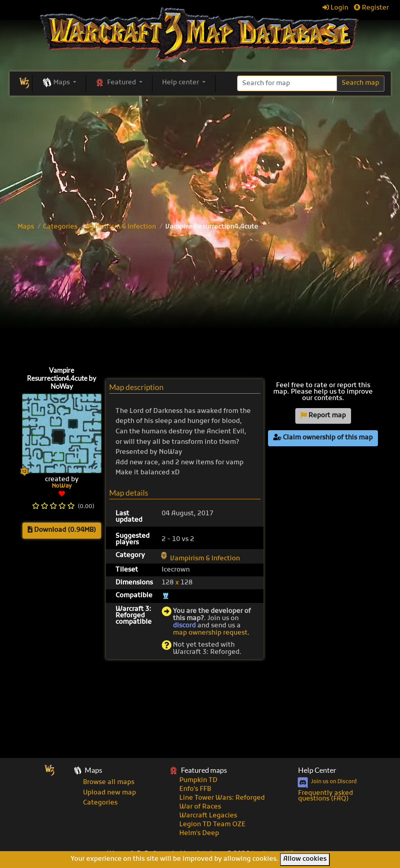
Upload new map (110, 793)
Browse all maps (109, 782)
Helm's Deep (199, 833)
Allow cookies (305, 859)
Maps (26, 227)
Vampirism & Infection (121, 227)
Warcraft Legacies (208, 816)
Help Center (317, 770)
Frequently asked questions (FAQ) (326, 796)
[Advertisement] (200, 156)
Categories (60, 227)
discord (184, 626)
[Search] (287, 83)
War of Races (200, 807)
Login (335, 8)
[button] (59, 83)
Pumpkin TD (198, 780)
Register (371, 8)
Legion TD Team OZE (212, 825)
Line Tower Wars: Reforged (222, 798)
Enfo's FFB (195, 789)
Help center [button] (181, 83)
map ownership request (210, 633)
